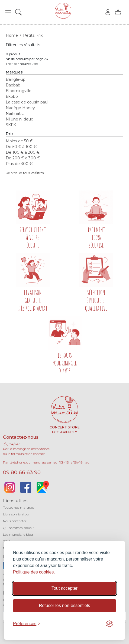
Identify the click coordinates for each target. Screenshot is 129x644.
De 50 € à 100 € (21, 147)
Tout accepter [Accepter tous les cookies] (64, 588)
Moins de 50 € (19, 141)
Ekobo (12, 96)
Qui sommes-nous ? (19, 528)
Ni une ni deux (19, 119)
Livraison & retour (17, 514)
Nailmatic (15, 113)
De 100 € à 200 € (23, 152)
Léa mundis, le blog (18, 534)
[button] (8, 12)
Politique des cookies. (34, 572)
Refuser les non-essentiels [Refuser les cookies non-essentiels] (65, 606)
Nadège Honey (20, 108)
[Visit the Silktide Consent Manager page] (109, 624)
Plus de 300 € (19, 164)
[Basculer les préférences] (27, 624)
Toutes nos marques (19, 507)
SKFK (11, 125)
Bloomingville (19, 91)
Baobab (13, 85)
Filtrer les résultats (23, 45)
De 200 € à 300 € (23, 158)
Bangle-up (16, 79)
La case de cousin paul (27, 102)
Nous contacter (15, 521)
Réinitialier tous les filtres (25, 173)
